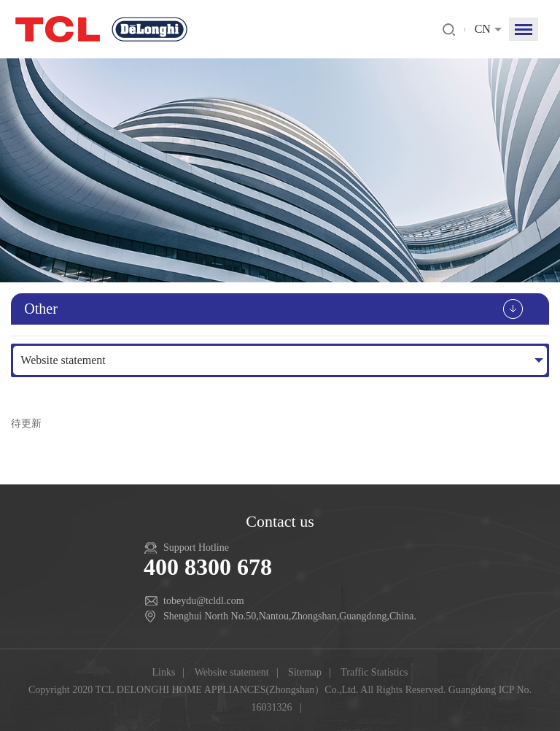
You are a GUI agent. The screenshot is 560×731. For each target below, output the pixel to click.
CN (483, 29)
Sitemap (305, 672)
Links (164, 672)
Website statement (63, 360)
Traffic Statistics (374, 672)
